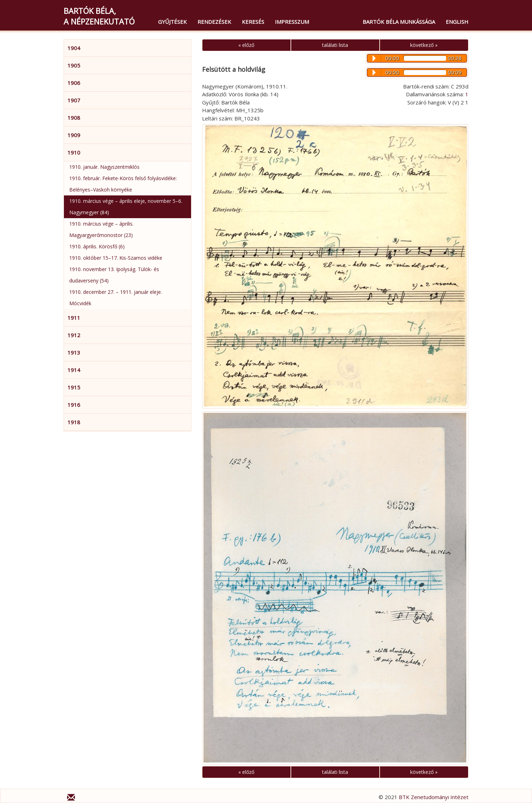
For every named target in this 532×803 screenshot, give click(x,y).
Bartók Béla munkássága (399, 22)
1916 (74, 405)
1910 (74, 152)
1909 (74, 135)
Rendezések (214, 22)
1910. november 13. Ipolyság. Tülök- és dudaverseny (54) (114, 275)
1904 (74, 48)
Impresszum (292, 22)
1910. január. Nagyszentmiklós (104, 167)
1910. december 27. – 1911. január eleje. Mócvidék (116, 298)
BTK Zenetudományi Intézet (434, 797)
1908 (74, 118)
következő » (424, 45)
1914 (74, 370)
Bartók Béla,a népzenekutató (99, 16)
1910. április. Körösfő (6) (97, 246)
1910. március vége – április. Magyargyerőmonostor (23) (101, 229)
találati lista (335, 45)
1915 (74, 387)
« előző (246, 45)
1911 (74, 318)
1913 (74, 352)
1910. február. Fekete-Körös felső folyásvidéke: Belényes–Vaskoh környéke (123, 184)
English (457, 22)
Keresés (253, 22)
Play (374, 58)
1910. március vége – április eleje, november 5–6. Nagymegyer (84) (126, 207)
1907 (74, 100)
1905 (74, 65)
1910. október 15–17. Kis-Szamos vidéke (116, 258)
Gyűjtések (172, 22)
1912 (74, 335)
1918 (74, 422)
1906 (74, 83)
